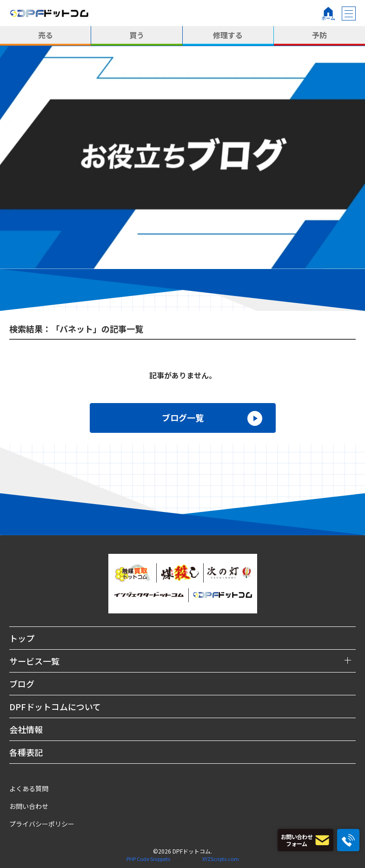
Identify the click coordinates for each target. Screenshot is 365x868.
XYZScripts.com (221, 859)
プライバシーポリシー (42, 824)
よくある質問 (29, 788)
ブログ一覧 (183, 417)
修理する (228, 35)
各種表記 (26, 752)
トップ (22, 638)
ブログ (22, 684)
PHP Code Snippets (148, 859)
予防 (319, 35)
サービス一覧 (34, 661)
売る (46, 35)
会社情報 (26, 729)
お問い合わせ (29, 806)
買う (137, 35)
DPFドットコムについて (55, 707)
